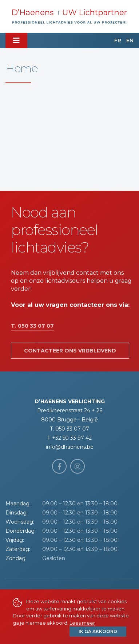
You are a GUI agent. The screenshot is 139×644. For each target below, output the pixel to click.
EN (130, 41)
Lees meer (82, 623)
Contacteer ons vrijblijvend (70, 351)
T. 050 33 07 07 (32, 326)
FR (118, 41)
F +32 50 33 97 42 (69, 438)
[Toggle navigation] (16, 41)
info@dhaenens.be (70, 447)
